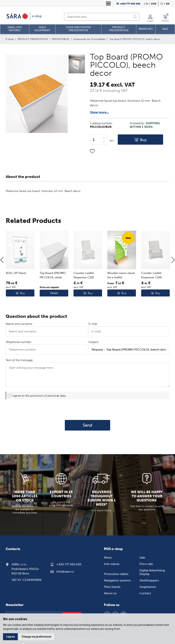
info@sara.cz (65, 571)
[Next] (173, 273)
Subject (94, 342)
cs (162, 4)
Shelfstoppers (149, 580)
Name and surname (19, 324)
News (108, 557)
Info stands (112, 564)
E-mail (93, 324)
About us (110, 593)
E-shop (10, 39)
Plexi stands (112, 587)
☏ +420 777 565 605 (128, 4)
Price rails (146, 564)
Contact (145, 593)
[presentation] (87, 410)
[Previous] (2, 273)
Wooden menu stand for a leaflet (139, 288)
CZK (146, 4)
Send (87, 425)
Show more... (99, 112)
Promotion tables (116, 574)
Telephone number (19, 342)
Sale (142, 557)
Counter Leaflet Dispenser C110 (102, 288)
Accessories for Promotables (89, 39)
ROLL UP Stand (34, 286)
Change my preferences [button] (36, 637)
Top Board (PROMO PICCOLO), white (71, 288)
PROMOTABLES (61, 39)
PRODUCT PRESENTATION (33, 39)
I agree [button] (10, 637)
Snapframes (148, 587)
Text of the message (19, 360)
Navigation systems (117, 580)
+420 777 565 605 (69, 564)
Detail (73, 306)
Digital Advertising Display (152, 572)
